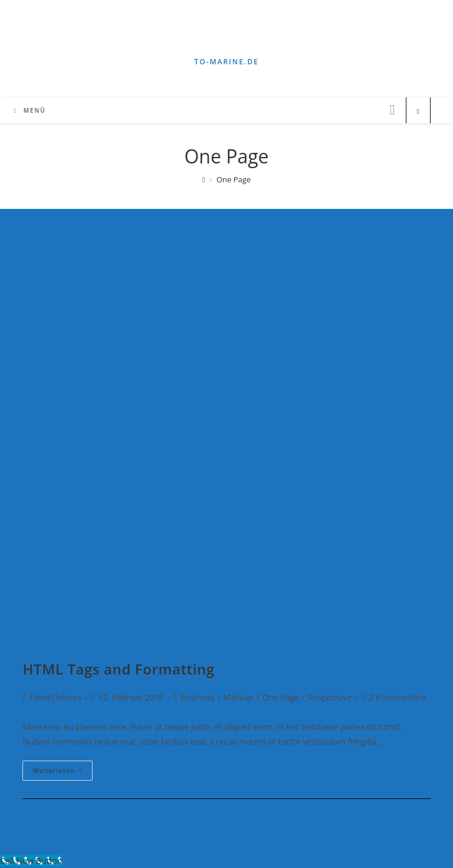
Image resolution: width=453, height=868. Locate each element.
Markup (239, 697)
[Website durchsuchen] (418, 112)
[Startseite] (204, 179)
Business (198, 697)
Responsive (330, 697)
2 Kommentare (397, 697)
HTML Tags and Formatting (118, 669)
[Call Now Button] (31, 861)
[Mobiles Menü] (29, 110)
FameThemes (56, 697)
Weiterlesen (63, 773)
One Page (281, 697)
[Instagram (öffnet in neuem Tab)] (393, 109)
